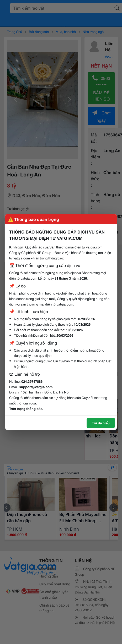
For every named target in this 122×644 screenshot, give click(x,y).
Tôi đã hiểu (101, 423)
